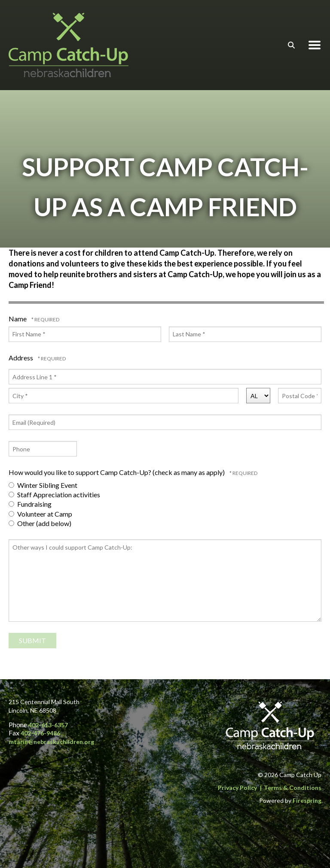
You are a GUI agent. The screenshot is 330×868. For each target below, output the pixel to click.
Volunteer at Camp (40, 514)
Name (18, 319)
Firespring (307, 800)
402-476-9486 (40, 733)
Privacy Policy (237, 788)
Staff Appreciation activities (54, 494)
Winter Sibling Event (43, 485)
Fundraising (30, 504)
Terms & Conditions (293, 788)
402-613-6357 (48, 725)
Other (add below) (40, 523)
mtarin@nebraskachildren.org (51, 742)
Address (21, 358)
